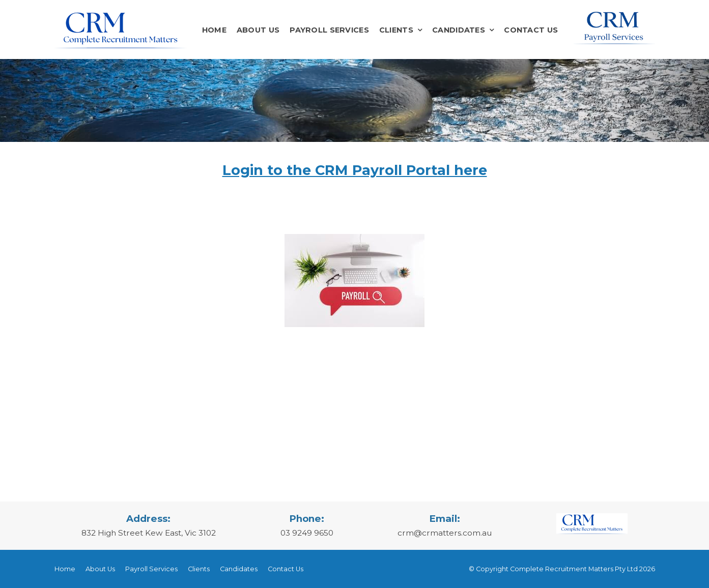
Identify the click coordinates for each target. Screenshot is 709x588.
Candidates (459, 30)
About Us (258, 30)
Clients (396, 30)
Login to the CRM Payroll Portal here (355, 170)
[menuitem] (65, 569)
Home (214, 30)
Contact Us (531, 30)
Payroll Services (329, 30)
